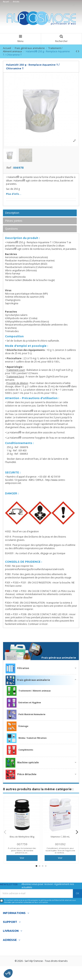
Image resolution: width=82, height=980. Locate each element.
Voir (22, 859)
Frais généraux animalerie (59, 659)
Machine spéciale (22, 764)
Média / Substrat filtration (27, 739)
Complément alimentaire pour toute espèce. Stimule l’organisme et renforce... (60, 852)
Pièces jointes (14, 222)
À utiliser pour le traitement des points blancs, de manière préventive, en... (22, 852)
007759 (22, 845)
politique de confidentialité (52, 901)
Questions (11, 230)
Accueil (6, 2)
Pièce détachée (21, 776)
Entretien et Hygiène (24, 704)
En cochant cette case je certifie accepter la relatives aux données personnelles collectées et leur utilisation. (40, 902)
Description (12, 214)
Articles (16, 2)
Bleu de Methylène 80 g (22, 838)
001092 (60, 845)
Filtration (17, 669)
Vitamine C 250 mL (60, 838)
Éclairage (18, 727)
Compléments (20, 751)
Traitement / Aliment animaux (29, 692)
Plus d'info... (14, 195)
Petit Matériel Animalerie (26, 715)
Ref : (9, 168)
